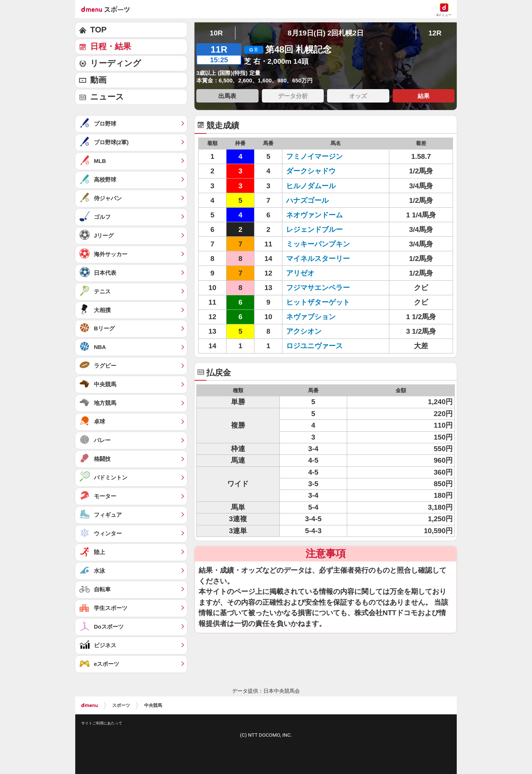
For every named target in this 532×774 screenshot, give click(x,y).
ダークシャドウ (311, 171)
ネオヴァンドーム (314, 215)
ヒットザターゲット (318, 302)
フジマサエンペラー (318, 288)
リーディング (116, 63)
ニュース (107, 97)
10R (216, 33)
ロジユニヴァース (314, 346)
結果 (424, 96)
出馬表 (227, 96)
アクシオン (304, 331)
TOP (98, 30)
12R (435, 33)
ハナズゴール (307, 200)
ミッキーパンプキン (318, 244)
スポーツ (121, 705)
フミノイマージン (314, 156)
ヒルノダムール (311, 186)
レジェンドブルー (314, 229)
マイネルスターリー (318, 259)
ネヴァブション (311, 317)
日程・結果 (111, 46)
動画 (98, 80)
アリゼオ (300, 273)
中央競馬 (153, 705)
